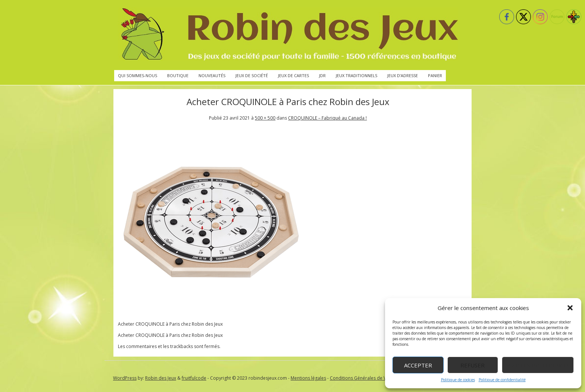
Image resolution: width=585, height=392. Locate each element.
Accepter (418, 365)
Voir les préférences (538, 365)
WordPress (125, 378)
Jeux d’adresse (403, 75)
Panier (435, 75)
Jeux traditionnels (356, 75)
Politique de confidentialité (502, 380)
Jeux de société (252, 75)
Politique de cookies (458, 380)
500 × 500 (265, 118)
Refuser (473, 365)
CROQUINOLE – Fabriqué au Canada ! (327, 118)
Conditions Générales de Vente (363, 378)
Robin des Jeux (161, 378)
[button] (570, 308)
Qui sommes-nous (137, 75)
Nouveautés (212, 75)
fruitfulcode (194, 378)
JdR (322, 75)
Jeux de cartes (293, 75)
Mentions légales (308, 378)
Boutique (178, 75)
